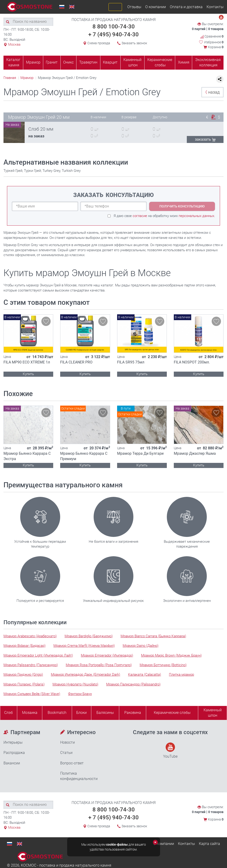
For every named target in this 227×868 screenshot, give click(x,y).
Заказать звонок (134, 43)
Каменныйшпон (213, 713)
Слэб (8, 713)
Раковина (133, 713)
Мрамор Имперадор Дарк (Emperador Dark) (86, 675)
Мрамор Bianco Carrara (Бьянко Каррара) (153, 636)
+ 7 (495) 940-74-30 (113, 34)
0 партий (199, 29)
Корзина (216, 47)
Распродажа (14, 753)
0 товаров (216, 29)
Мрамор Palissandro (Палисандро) (31, 665)
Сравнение (212, 36)
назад (211, 92)
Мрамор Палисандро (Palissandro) (133, 684)
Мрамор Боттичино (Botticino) (163, 665)
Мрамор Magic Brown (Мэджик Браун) (171, 655)
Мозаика (30, 713)
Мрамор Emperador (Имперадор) (107, 655)
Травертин (88, 62)
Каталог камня (13, 62)
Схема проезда (99, 43)
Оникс (68, 62)
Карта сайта (209, 844)
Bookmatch (57, 713)
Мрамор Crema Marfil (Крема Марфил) (84, 646)
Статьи (66, 753)
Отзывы (134, 7)
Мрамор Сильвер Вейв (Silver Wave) (32, 694)
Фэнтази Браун (80, 694)
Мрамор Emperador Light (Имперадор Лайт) (38, 655)
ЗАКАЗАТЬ (205, 139)
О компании (156, 7)
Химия (184, 62)
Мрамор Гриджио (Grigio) (23, 675)
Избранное (214, 42)
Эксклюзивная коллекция (208, 62)
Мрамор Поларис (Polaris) (24, 684)
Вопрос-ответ (72, 763)
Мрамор (33, 62)
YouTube (170, 751)
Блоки (81, 713)
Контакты (215, 7)
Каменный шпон (132, 62)
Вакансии (12, 763)
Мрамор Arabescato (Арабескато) (30, 636)
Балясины (105, 713)
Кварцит (110, 62)
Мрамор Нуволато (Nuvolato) (75, 684)
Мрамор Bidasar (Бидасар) (25, 646)
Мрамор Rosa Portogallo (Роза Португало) (99, 665)
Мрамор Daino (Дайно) (141, 646)
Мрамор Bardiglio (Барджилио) (89, 636)
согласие (140, 216)
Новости (67, 742)
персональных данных (196, 216)
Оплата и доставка (186, 7)
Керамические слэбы (160, 62)
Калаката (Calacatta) (145, 675)
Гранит (52, 62)
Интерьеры (13, 742)
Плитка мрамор (181, 675)
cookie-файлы (117, 844)
